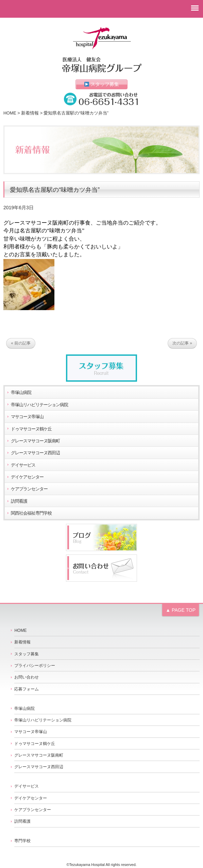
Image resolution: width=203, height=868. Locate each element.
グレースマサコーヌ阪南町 (35, 441)
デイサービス (23, 465)
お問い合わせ (27, 677)
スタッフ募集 (102, 84)
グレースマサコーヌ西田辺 (35, 453)
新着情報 (30, 113)
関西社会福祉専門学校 (31, 513)
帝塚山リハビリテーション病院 (39, 405)
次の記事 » (182, 344)
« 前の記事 (21, 344)
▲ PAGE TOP (181, 610)
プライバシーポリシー (35, 666)
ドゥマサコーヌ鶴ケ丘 (31, 429)
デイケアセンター (27, 477)
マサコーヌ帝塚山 (27, 417)
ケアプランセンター (29, 489)
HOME (10, 113)
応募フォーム (27, 689)
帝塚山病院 (21, 393)
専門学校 (22, 841)
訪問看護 (19, 501)
